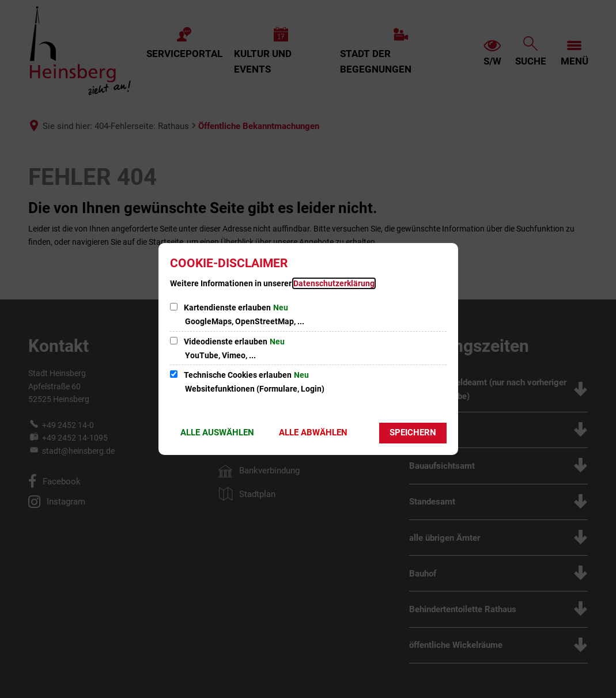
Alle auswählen (217, 433)
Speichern (413, 433)
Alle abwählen (313, 433)
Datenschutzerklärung (334, 283)
